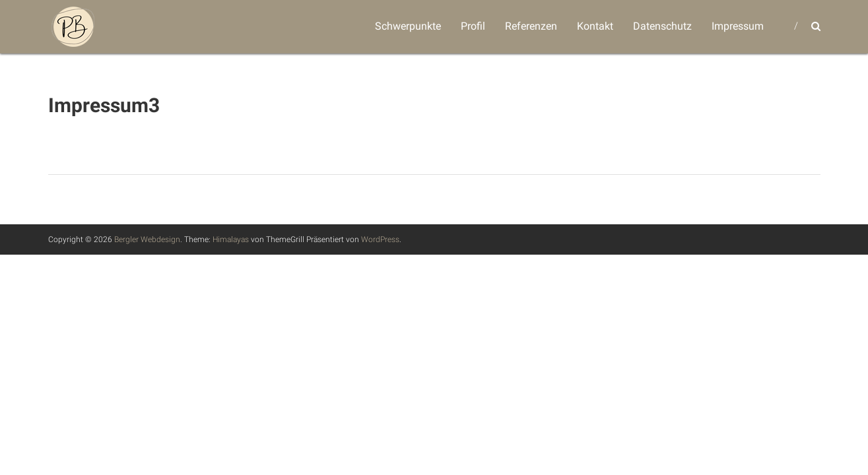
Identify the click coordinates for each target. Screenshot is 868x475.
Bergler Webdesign (147, 239)
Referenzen (531, 26)
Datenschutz (662, 26)
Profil (473, 26)
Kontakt (595, 26)
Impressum (738, 26)
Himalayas (231, 239)
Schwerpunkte (408, 26)
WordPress (380, 239)
